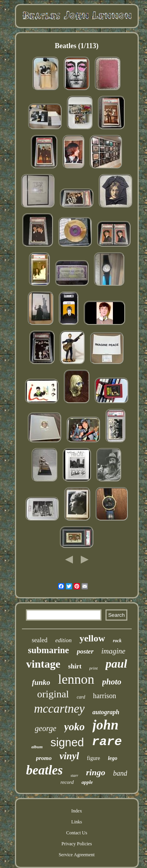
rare (107, 742)
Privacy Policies (77, 844)
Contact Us (77, 833)
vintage (43, 664)
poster (85, 651)
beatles (44, 770)
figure (93, 758)
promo (44, 758)
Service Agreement (77, 855)
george (46, 728)
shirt (75, 666)
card (81, 697)
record (67, 782)
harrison (104, 696)
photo (112, 682)
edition (64, 640)
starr (74, 775)
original (53, 694)
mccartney (59, 709)
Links (77, 822)
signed (67, 742)
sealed (40, 640)
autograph (106, 712)
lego (113, 758)
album (37, 747)
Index (77, 811)
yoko (74, 727)
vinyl (69, 756)
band (120, 773)
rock (117, 641)
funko (41, 682)
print (93, 668)
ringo (96, 772)
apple (87, 782)
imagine (113, 651)
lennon (76, 679)
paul (116, 664)
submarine (48, 650)
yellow (92, 638)
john (105, 725)
